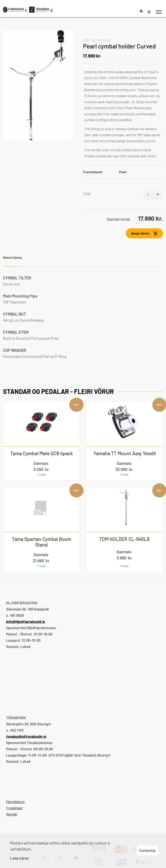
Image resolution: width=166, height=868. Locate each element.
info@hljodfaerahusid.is (26, 622)
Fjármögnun (15, 802)
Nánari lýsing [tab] (12, 257)
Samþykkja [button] (147, 850)
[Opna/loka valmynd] (159, 12)
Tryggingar (14, 808)
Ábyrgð (11, 814)
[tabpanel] (83, 317)
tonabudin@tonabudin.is (26, 736)
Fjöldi (87, 194)
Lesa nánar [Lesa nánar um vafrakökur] (20, 858)
